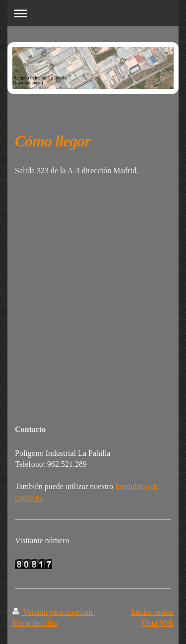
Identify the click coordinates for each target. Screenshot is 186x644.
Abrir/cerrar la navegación (93, 13)
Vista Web (157, 623)
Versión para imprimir (54, 612)
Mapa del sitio (35, 623)
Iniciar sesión (152, 612)
